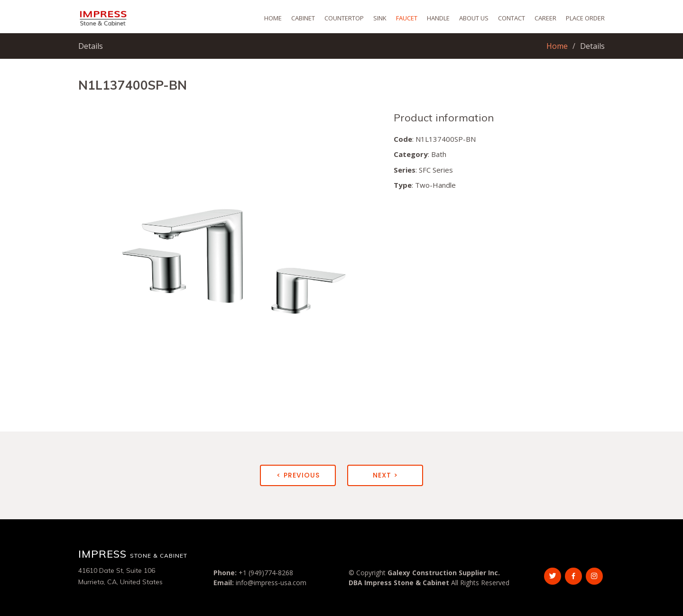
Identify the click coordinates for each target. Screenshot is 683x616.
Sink (380, 18)
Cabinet (303, 18)
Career (545, 18)
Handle (438, 18)
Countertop (344, 18)
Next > (385, 475)
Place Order (585, 18)
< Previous (298, 475)
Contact (512, 18)
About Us (474, 18)
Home (273, 18)
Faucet (407, 18)
